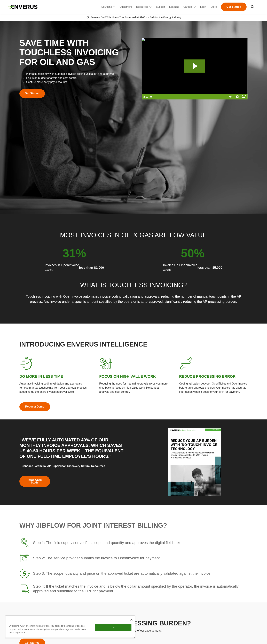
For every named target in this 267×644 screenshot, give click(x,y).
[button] (253, 7)
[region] (70, 627)
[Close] (131, 620)
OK (113, 628)
